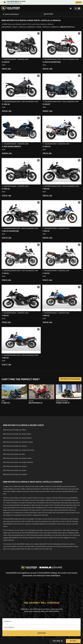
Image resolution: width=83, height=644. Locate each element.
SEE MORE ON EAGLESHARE (70, 379)
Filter (73, 641)
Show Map (58, 641)
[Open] (41, 14)
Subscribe (41, 633)
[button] (21, 51)
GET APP (79, 2)
